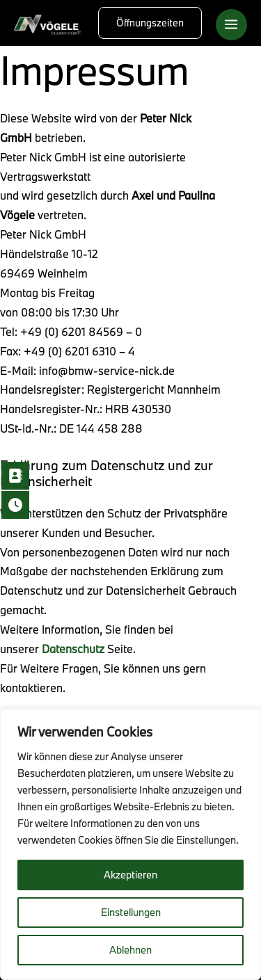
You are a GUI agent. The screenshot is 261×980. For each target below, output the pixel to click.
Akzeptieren (130, 875)
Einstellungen (131, 912)
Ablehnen (130, 950)
